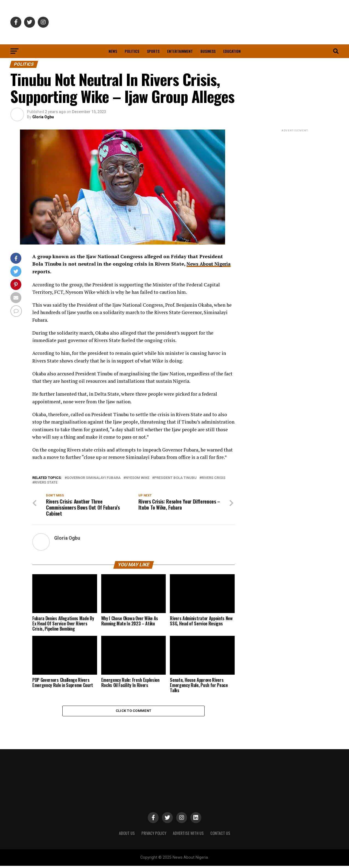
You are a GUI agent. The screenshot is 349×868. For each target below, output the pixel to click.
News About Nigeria (210, 264)
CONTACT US (220, 835)
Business (208, 51)
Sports (153, 51)
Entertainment (180, 51)
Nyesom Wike (137, 478)
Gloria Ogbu (43, 117)
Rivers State (46, 483)
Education (232, 51)
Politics (132, 51)
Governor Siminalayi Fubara (94, 478)
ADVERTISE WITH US (188, 835)
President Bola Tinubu (175, 478)
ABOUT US (127, 835)
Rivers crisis (213, 478)
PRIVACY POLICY (154, 835)
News (113, 51)
